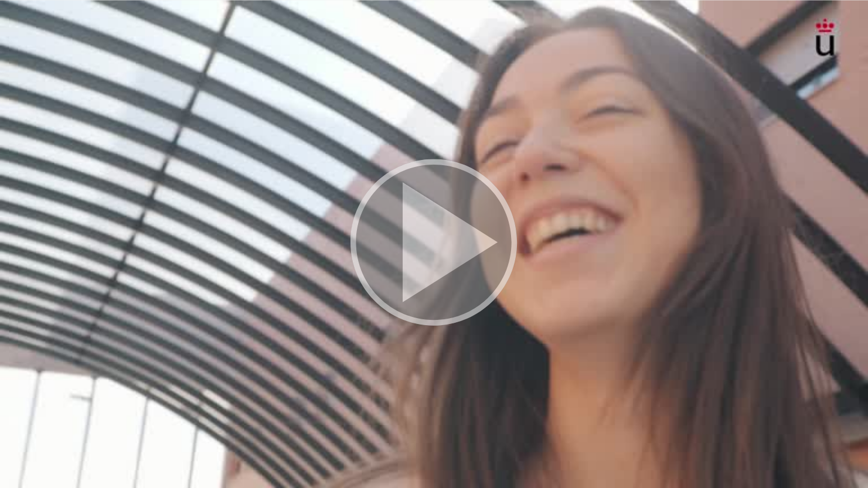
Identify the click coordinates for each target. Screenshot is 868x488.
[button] (434, 244)
